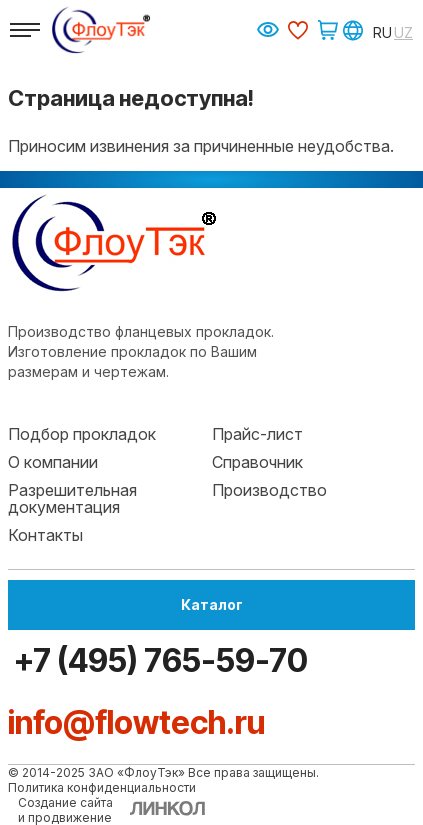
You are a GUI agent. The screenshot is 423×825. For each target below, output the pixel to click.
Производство (269, 490)
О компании (53, 462)
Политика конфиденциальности (102, 787)
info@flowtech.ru (136, 722)
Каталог (212, 604)
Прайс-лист (257, 434)
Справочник (257, 462)
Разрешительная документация (72, 499)
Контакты (45, 535)
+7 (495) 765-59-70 (158, 660)
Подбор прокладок (82, 434)
